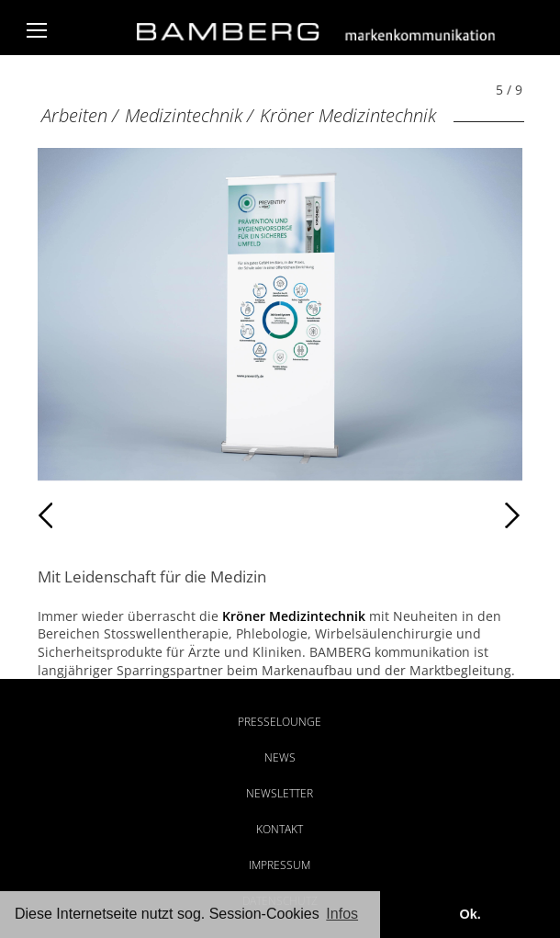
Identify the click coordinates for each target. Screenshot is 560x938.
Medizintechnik (184, 115)
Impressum (280, 865)
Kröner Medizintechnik (348, 115)
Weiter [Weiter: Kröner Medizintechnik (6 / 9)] (401, 515)
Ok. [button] (470, 914)
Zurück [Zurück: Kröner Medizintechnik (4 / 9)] (78, 515)
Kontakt (280, 829)
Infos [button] (342, 914)
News (280, 757)
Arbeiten (74, 115)
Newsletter (280, 793)
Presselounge (280, 722)
